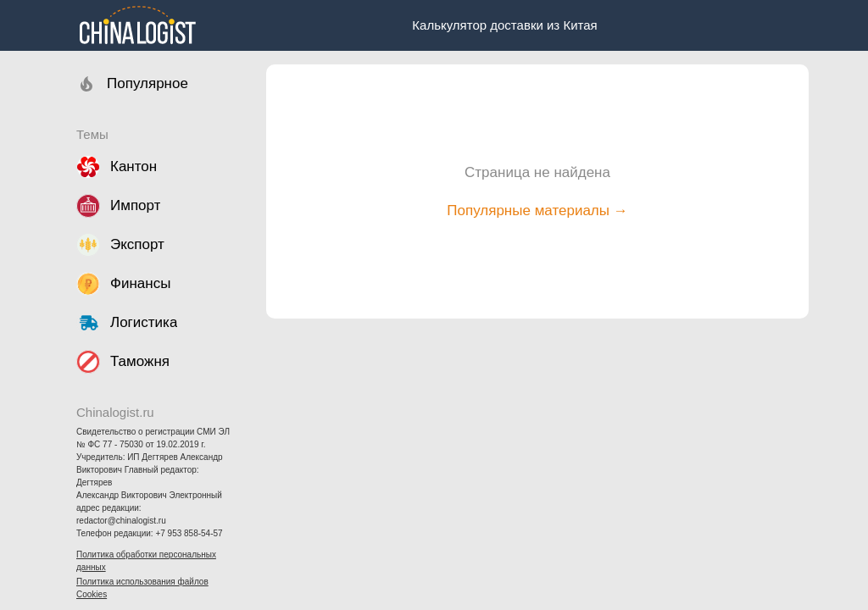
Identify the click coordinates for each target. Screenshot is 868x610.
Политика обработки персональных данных (146, 561)
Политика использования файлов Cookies (142, 588)
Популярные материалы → (537, 211)
